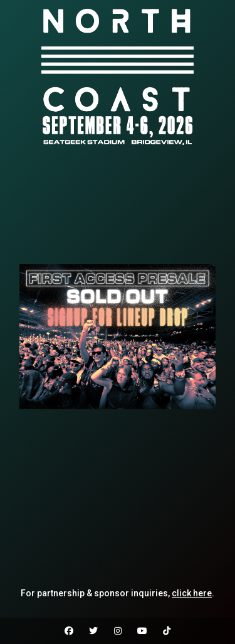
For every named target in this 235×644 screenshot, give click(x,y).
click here (192, 593)
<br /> (118, 207)
